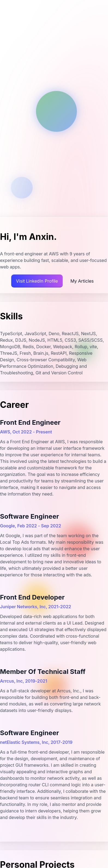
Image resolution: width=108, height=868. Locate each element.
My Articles (82, 281)
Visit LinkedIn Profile (37, 281)
